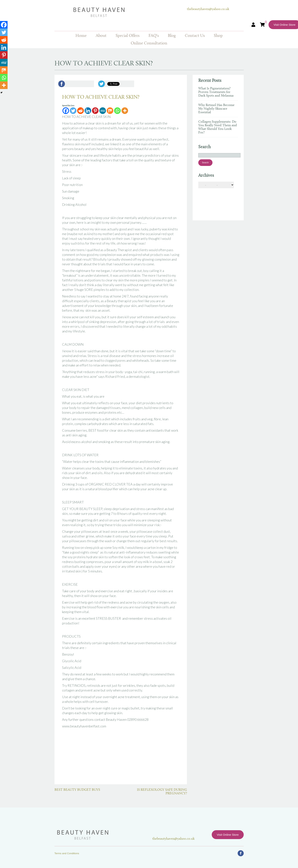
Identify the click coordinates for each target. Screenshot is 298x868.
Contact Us (195, 36)
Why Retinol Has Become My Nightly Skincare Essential (216, 109)
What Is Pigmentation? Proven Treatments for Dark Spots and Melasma (216, 92)
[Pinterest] (95, 111)
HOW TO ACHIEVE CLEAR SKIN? (101, 97)
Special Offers (128, 36)
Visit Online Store (228, 835)
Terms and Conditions (67, 853)
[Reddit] (81, 111)
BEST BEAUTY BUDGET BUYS (77, 790)
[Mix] (110, 111)
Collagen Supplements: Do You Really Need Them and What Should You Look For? (218, 127)
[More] (125, 111)
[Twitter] (73, 111)
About (101, 36)
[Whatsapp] (117, 111)
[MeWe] (103, 111)
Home (81, 36)
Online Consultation (149, 43)
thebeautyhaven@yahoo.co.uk (208, 9)
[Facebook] (66, 111)
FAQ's (154, 36)
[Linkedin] (88, 111)
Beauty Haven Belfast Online (121, 12)
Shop (218, 36)
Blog (172, 36)
